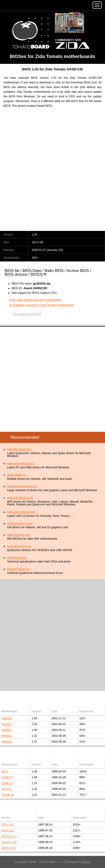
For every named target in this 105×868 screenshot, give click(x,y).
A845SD (7, 730)
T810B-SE (8, 795)
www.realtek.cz (16, 475)
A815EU (7, 724)
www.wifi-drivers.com (20, 498)
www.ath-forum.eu (18, 569)
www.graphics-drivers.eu (22, 486)
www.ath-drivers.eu (19, 449)
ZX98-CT (7, 777)
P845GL (7, 736)
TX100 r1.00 (9, 842)
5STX (5, 772)
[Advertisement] (52, 172)
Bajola (86, 862)
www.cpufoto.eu (17, 558)
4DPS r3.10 (9, 848)
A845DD (7, 742)
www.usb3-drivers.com (21, 512)
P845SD (7, 718)
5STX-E (6, 789)
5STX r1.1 (8, 825)
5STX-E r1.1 (9, 836)
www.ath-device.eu (19, 546)
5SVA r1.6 (8, 830)
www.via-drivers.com (20, 523)
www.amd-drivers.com (21, 463)
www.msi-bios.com (19, 535)
